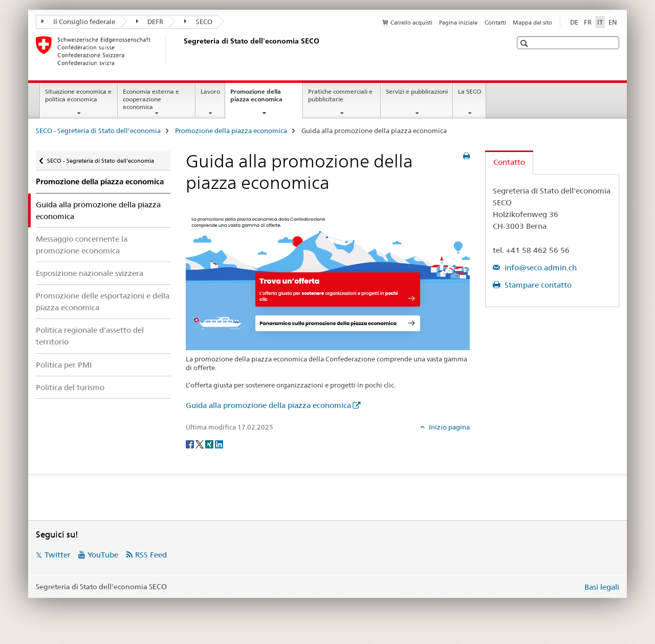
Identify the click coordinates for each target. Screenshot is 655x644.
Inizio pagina (449, 427)
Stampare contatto (537, 285)
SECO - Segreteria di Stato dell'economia (98, 131)
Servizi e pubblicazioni (417, 91)
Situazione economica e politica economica (78, 95)
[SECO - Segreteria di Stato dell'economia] (182, 51)
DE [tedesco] (574, 22)
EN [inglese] (613, 22)
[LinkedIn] (219, 444)
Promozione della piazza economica (266, 99)
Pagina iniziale (458, 23)
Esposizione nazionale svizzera (90, 273)
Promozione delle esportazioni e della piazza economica (103, 302)
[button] (525, 43)
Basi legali (602, 587)
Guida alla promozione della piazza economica (268, 405)
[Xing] (210, 444)
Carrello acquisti (411, 23)
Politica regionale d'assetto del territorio (90, 336)
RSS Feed (151, 555)
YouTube (103, 555)
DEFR (150, 22)
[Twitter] (200, 444)
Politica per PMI (64, 365)
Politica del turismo (70, 387)
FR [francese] (588, 22)
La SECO (470, 91)
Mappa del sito (532, 23)
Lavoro (210, 91)
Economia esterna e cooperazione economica (151, 99)
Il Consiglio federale (78, 22)
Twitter (58, 555)
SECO (198, 22)
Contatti (495, 23)
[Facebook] (191, 444)
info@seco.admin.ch (540, 267)
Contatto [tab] (509, 162)
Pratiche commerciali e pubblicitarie (340, 95)
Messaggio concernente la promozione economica (82, 245)
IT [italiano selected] (600, 22)
